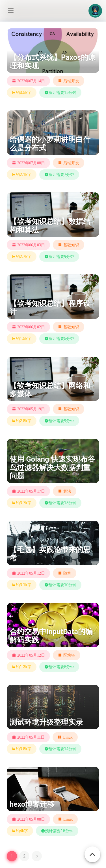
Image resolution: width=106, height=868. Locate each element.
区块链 (69, 655)
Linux (68, 737)
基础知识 (71, 245)
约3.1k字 (22, 585)
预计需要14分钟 (60, 749)
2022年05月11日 (31, 737)
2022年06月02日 (31, 327)
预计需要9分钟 (59, 257)
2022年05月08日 (31, 819)
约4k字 (20, 831)
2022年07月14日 (31, 81)
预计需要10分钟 (60, 585)
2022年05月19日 (31, 409)
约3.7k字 (22, 503)
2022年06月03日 (31, 245)
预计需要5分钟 (59, 339)
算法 (67, 491)
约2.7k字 (22, 257)
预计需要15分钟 (60, 93)
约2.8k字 (22, 421)
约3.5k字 (22, 93)
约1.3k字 (22, 667)
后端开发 (71, 81)
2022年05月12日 (31, 573)
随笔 (67, 573)
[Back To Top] (92, 851)
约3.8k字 (22, 749)
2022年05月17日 (31, 491)
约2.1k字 (22, 175)
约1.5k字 (22, 339)
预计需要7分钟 (59, 175)
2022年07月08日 (31, 163)
